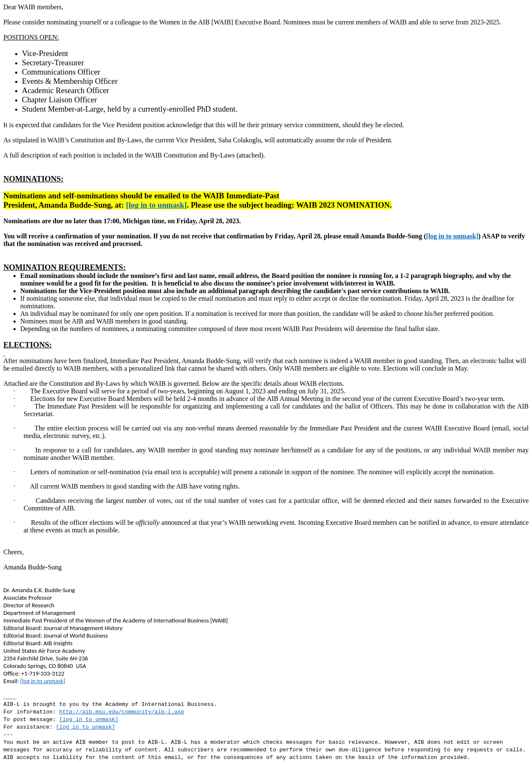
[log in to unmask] (156, 205)
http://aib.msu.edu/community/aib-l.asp (122, 712)
